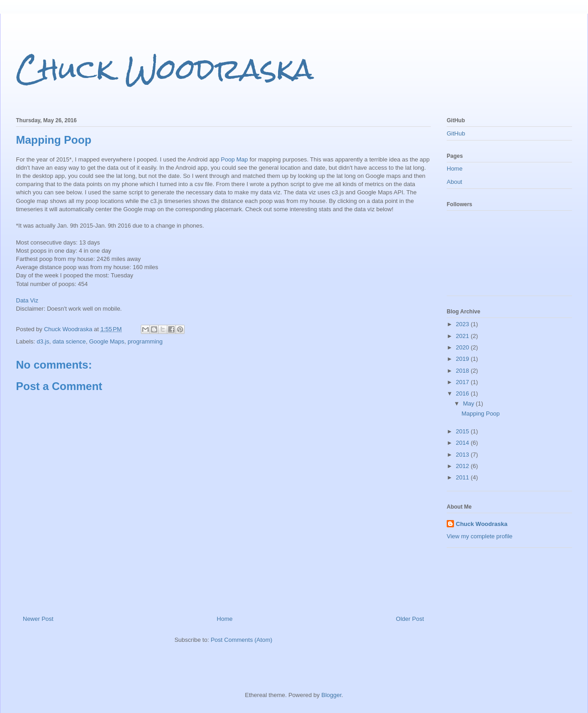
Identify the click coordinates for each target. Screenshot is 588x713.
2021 (463, 336)
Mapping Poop (480, 414)
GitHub (456, 133)
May (469, 403)
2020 (463, 347)
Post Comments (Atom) (241, 640)
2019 (463, 359)
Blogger (331, 695)
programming (145, 341)
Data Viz (27, 300)
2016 (463, 393)
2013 (463, 455)
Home (225, 619)
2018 (463, 371)
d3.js (43, 341)
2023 (463, 324)
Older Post (410, 619)
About (454, 182)
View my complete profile (480, 536)
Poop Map (235, 159)
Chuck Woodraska (165, 69)
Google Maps (106, 341)
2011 (463, 477)
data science (69, 341)
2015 (463, 431)
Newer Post (38, 619)
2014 (463, 443)
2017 (463, 382)
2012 (463, 466)
